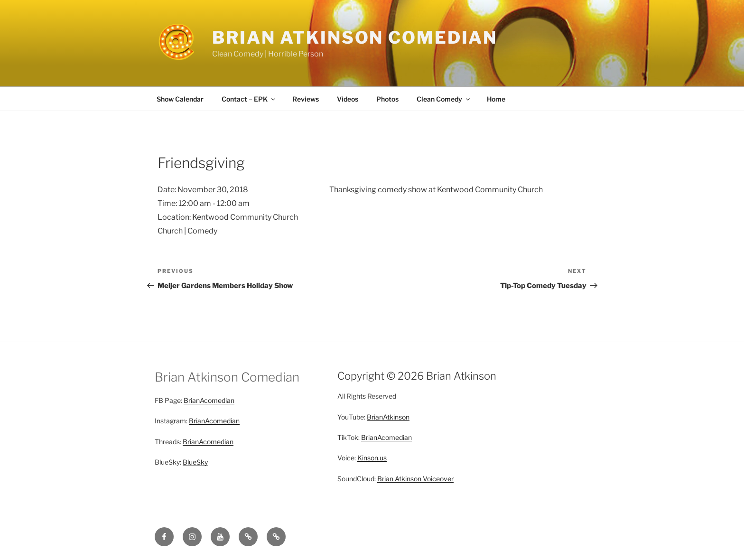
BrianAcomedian (209, 400)
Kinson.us (372, 458)
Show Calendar (180, 99)
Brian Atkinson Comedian (355, 37)
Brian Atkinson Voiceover (415, 479)
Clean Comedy (444, 99)
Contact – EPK (249, 99)
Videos (348, 99)
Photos (387, 99)
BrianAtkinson (388, 417)
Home (496, 99)
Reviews (306, 99)
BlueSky (195, 462)
